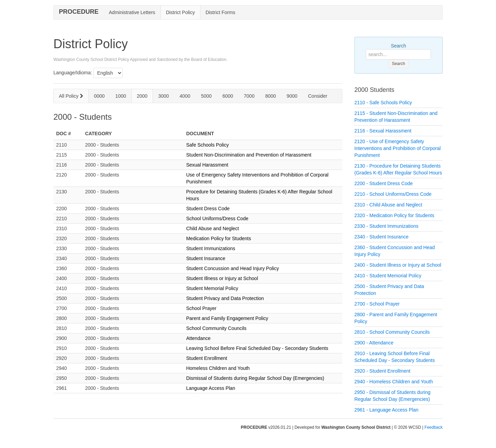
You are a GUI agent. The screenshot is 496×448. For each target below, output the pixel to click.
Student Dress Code (208, 209)
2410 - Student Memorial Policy (388, 276)
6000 (228, 96)
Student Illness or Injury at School (222, 278)
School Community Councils (216, 328)
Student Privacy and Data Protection (225, 298)
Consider (318, 96)
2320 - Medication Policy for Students (394, 215)
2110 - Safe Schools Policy (383, 103)
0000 (99, 96)
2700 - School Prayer (377, 304)
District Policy (180, 12)
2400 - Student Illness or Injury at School (398, 265)
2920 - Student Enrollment (383, 371)
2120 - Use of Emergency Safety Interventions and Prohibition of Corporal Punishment (398, 148)
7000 (249, 96)
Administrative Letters (132, 12)
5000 (206, 96)
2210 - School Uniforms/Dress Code (393, 194)
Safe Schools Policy (207, 145)
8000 (271, 96)
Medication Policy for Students (218, 238)
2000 (142, 96)
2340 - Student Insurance (381, 237)
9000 (292, 96)
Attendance (198, 338)
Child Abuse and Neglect (212, 228)
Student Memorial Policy (212, 288)
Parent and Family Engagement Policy (227, 318)
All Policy (71, 96)
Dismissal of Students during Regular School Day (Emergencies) (255, 378)
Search (399, 46)
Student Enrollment (206, 358)
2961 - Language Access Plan (386, 410)
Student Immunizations (210, 248)
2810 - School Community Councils (392, 332)
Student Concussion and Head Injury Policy (232, 268)
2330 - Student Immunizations (386, 226)
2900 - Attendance (374, 343)
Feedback (433, 427)
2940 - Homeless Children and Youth (394, 382)
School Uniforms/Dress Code (217, 218)
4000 (185, 96)
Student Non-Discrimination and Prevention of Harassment (249, 155)
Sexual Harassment (207, 165)
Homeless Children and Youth (218, 368)
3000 (163, 96)
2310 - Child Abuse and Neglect (388, 205)
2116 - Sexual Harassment (383, 131)
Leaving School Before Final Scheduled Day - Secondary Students (257, 348)
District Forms (220, 12)
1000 (121, 96)
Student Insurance (206, 258)
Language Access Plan (210, 388)
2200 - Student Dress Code (384, 183)
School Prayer (201, 308)
